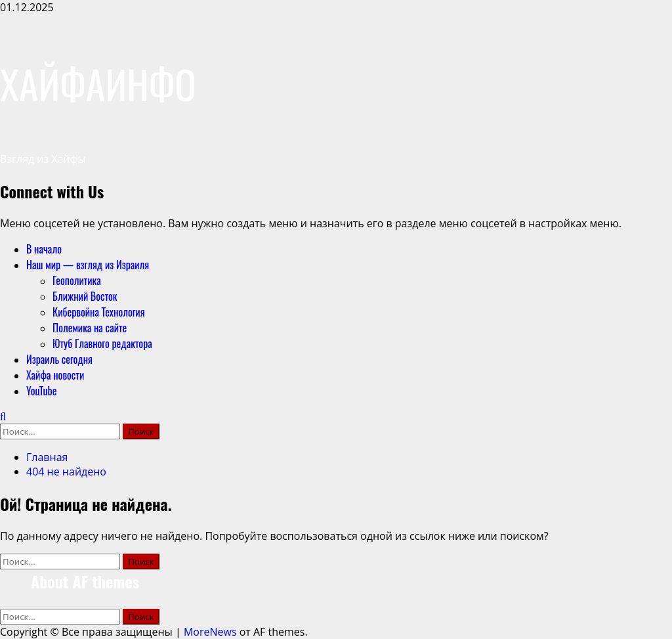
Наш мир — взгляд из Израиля (88, 265)
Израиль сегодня (59, 359)
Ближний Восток (85, 296)
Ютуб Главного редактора (102, 343)
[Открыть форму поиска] (3, 416)
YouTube (41, 391)
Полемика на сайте (90, 328)
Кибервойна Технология (99, 312)
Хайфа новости (55, 375)
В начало (44, 249)
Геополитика (77, 280)
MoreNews (210, 632)
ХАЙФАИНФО (98, 83)
